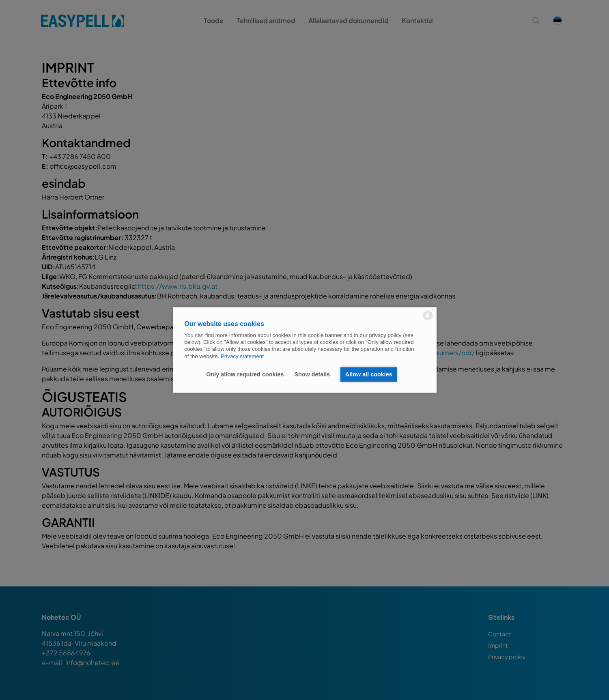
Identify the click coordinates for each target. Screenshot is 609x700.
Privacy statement (242, 356)
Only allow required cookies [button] (245, 374)
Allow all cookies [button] (369, 374)
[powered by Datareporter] (428, 320)
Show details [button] (312, 374)
